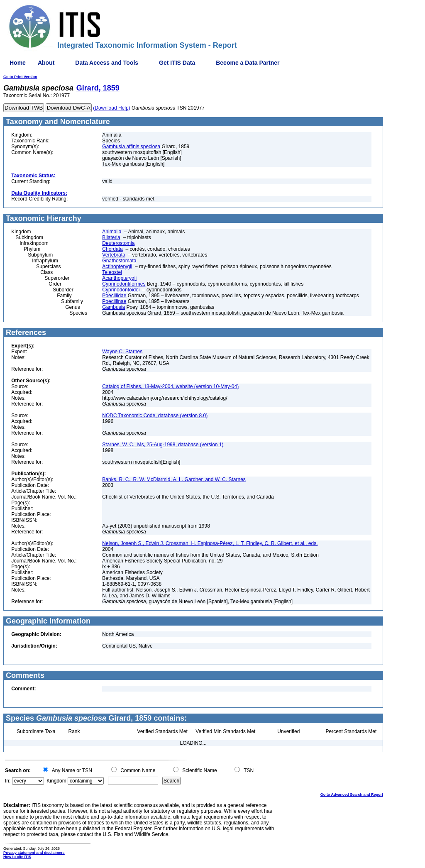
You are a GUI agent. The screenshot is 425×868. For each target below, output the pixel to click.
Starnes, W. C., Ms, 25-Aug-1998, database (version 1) (163, 445)
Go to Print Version (20, 77)
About (46, 63)
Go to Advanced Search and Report (352, 795)
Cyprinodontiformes (124, 284)
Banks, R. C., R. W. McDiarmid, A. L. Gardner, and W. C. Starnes (174, 479)
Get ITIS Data (177, 63)
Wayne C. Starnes (122, 352)
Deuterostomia (118, 243)
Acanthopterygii (119, 278)
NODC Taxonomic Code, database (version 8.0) (155, 416)
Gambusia (114, 307)
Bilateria (111, 237)
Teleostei (112, 272)
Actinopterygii (117, 267)
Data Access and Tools (107, 63)
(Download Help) (111, 108)
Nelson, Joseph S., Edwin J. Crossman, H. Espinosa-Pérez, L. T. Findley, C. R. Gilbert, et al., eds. (210, 543)
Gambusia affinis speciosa (131, 147)
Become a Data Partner (248, 63)
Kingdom (56, 781)
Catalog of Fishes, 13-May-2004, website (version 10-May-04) (170, 386)
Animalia (112, 232)
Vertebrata (114, 255)
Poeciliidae (114, 296)
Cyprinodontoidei (121, 290)
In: (8, 781)
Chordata (112, 249)
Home (18, 63)
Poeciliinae (114, 301)
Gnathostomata (119, 261)
